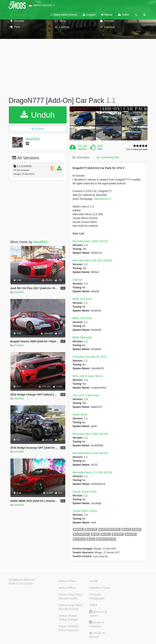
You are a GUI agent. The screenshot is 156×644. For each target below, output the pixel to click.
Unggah (89, 15)
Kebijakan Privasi (100, 588)
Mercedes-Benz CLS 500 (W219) (92, 472)
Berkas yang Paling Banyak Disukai (71, 596)
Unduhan (82, 149)
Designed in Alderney (22, 580)
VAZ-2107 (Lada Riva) (86, 395)
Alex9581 (33, 139)
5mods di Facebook (97, 624)
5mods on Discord (97, 635)
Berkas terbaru (68, 581)
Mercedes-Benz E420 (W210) (90, 453)
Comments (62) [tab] (108, 157)
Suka (100, 149)
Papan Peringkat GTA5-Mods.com (69, 628)
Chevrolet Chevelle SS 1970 (90, 357)
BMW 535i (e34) (82, 299)
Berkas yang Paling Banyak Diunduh (71, 607)
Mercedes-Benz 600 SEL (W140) (92, 260)
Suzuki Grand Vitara (85, 492)
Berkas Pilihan (68, 588)
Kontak (94, 581)
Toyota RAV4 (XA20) (85, 511)
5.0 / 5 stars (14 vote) (137, 149)
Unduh (38, 115)
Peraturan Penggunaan (97, 596)
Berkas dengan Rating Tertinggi (68, 618)
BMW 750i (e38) (82, 318)
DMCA (93, 605)
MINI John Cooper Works (88, 376)
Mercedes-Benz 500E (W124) (90, 241)
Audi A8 (77, 280)
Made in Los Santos (21, 584)
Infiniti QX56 (80, 415)
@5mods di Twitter (98, 614)
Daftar (124, 15)
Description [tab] (81, 157)
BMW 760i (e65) (82, 338)
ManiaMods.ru (103, 199)
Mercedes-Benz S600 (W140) (90, 434)
